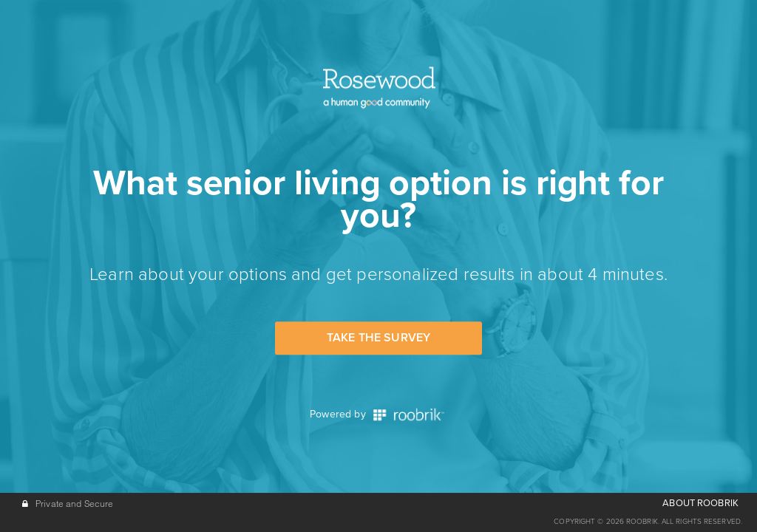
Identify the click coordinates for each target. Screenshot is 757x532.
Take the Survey (378, 338)
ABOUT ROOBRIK (700, 503)
